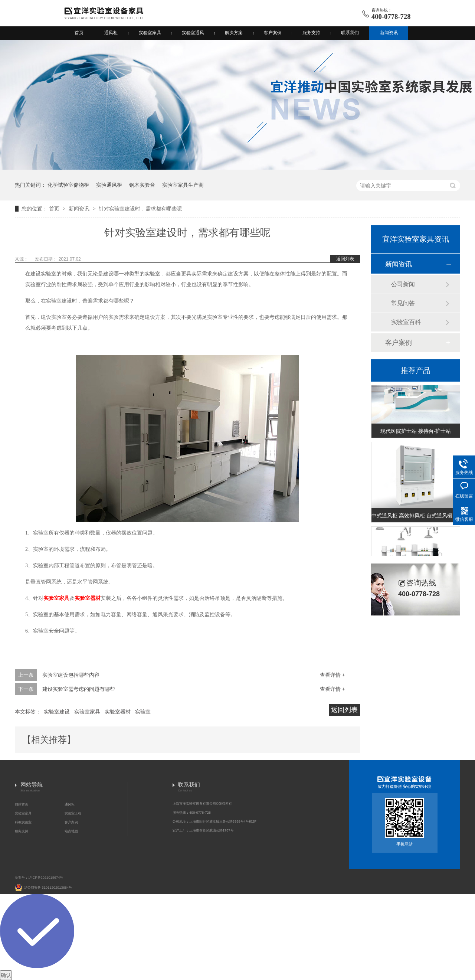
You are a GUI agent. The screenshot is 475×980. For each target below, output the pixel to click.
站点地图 (71, 831)
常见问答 (403, 303)
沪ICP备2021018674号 (46, 878)
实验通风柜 (109, 185)
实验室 (143, 712)
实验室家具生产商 (183, 185)
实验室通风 (193, 33)
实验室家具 (150, 33)
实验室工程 (73, 813)
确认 (6, 975)
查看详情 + (332, 675)
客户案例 (273, 33)
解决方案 (234, 33)
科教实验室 (23, 822)
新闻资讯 (389, 33)
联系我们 (350, 33)
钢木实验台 (142, 185)
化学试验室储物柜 (68, 185)
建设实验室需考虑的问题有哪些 (79, 689)
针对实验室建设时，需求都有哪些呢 (140, 209)
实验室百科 (406, 322)
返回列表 (345, 259)
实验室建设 (57, 712)
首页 (79, 33)
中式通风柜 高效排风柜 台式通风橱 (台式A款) (416, 517)
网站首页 (22, 804)
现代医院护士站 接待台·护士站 (416, 432)
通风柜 (111, 33)
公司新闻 (403, 284)
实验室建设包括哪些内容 (71, 675)
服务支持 (311, 33)
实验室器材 (88, 598)
